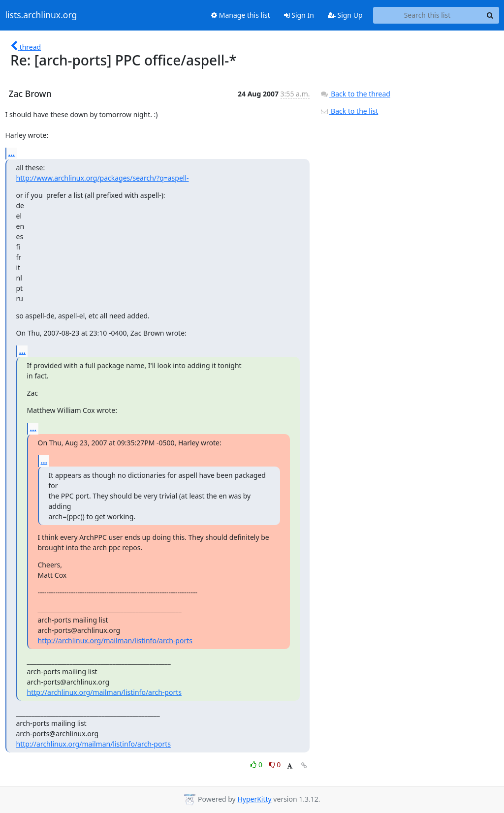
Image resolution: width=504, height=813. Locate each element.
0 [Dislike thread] (275, 765)
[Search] (490, 15)
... (12, 153)
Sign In (299, 15)
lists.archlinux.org (41, 15)
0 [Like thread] (257, 765)
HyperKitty (254, 799)
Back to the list (349, 111)
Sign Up (345, 15)
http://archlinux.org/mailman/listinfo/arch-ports (115, 641)
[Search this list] (427, 15)
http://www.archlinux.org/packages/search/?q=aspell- (103, 178)
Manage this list (241, 15)
